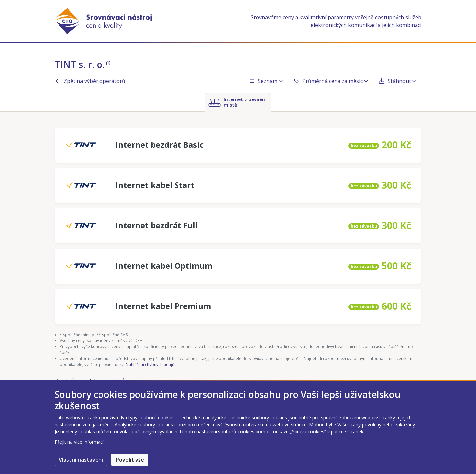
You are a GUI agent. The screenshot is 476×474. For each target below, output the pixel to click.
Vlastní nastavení (81, 460)
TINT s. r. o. (82, 64)
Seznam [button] (266, 81)
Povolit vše (130, 460)
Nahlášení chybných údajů (150, 364)
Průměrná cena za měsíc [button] (331, 81)
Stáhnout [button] (397, 81)
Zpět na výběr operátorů (90, 81)
